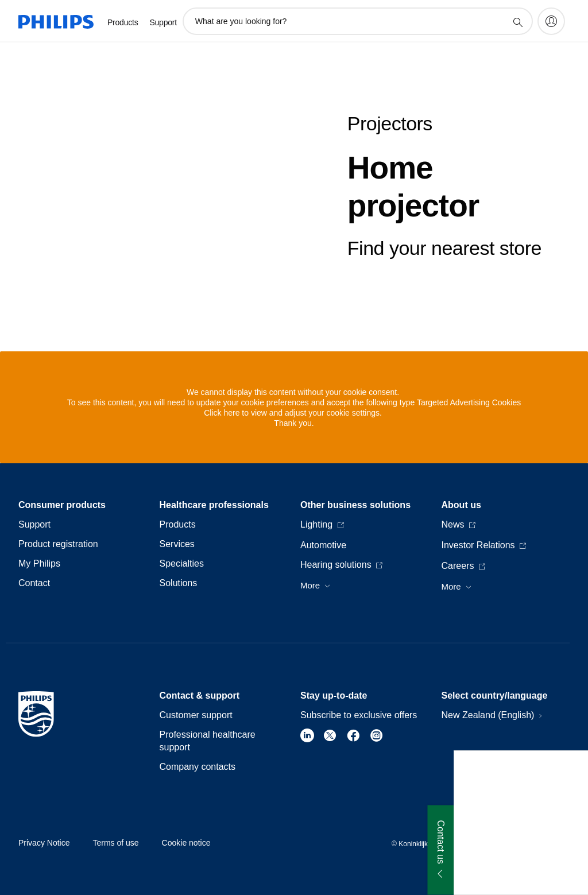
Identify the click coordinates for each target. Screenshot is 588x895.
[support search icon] (517, 22)
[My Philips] (551, 21)
